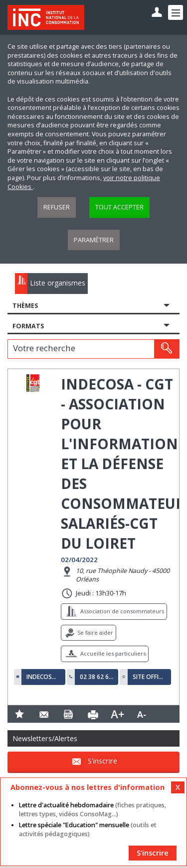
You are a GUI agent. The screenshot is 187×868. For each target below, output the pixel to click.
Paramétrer (94, 240)
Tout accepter (119, 207)
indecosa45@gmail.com (43, 677)
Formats (28, 326)
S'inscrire (102, 761)
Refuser (57, 207)
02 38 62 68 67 (97, 677)
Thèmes (25, 306)
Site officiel (150, 677)
